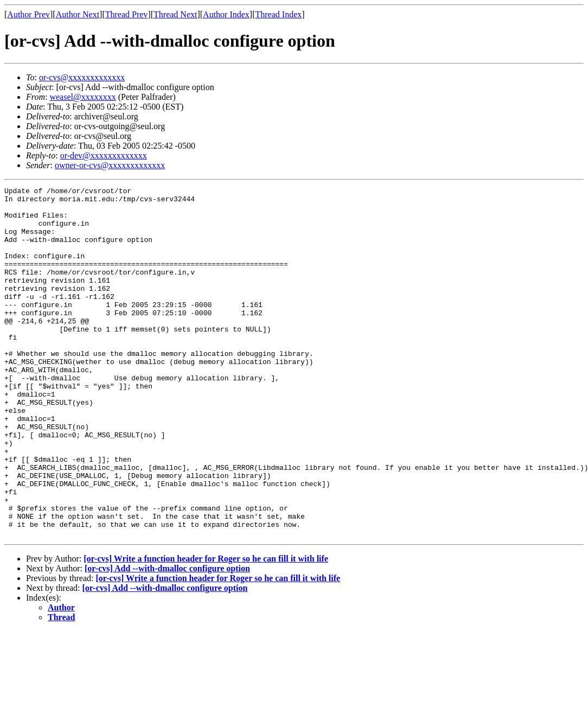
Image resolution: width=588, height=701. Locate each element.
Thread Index (279, 14)
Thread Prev (127, 14)
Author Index (226, 14)
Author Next (78, 14)
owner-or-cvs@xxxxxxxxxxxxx (110, 165)
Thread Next (175, 14)
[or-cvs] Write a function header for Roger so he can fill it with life (206, 629)
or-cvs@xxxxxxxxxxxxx (82, 77)
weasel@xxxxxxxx (82, 97)
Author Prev (28, 14)
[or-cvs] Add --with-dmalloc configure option (167, 638)
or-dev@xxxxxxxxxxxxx (104, 155)
